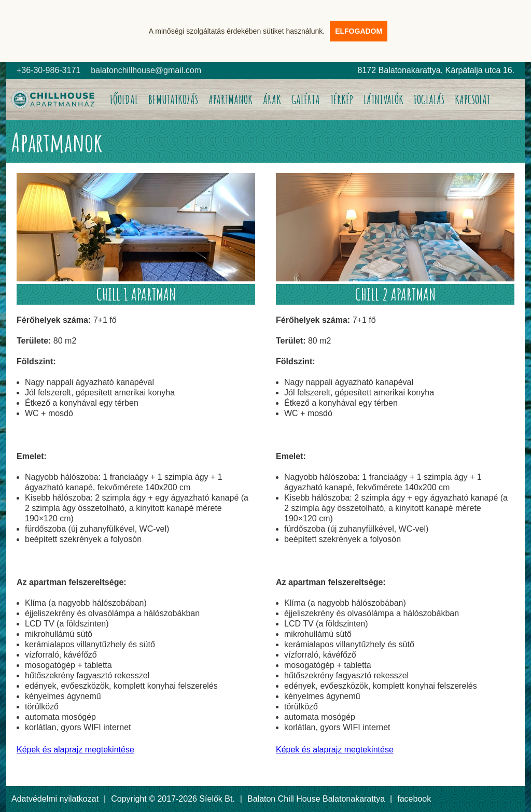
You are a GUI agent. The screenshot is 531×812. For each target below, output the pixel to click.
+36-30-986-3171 (48, 70)
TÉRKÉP (342, 99)
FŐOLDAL (124, 99)
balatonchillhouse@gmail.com (146, 70)
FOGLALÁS (429, 99)
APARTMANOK (230, 99)
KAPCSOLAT (472, 99)
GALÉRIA (306, 99)
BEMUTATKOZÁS (173, 99)
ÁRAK (272, 99)
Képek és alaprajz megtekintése (75, 750)
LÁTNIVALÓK (383, 99)
